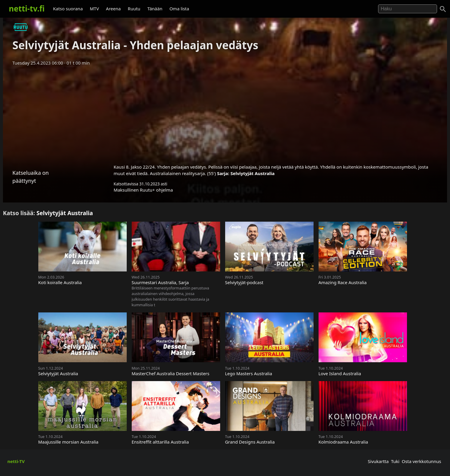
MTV (94, 9)
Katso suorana (68, 9)
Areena (113, 9)
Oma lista (179, 9)
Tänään (155, 9)
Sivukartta (378, 461)
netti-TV (16, 461)
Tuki (395, 461)
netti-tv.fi (27, 9)
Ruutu (134, 9)
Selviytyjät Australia (253, 173)
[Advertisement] (225, 113)
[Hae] (408, 9)
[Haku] (443, 9)
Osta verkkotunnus (421, 461)
